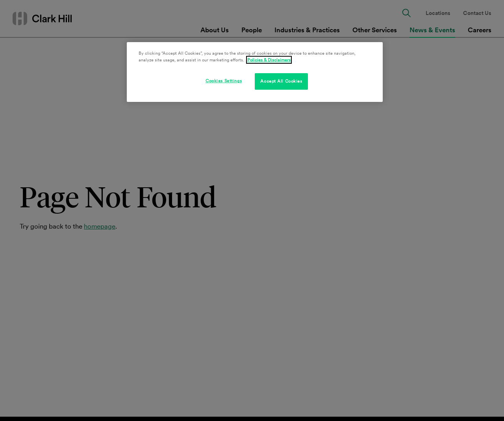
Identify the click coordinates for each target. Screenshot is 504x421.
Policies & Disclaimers (269, 60)
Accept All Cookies (281, 81)
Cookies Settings (224, 81)
